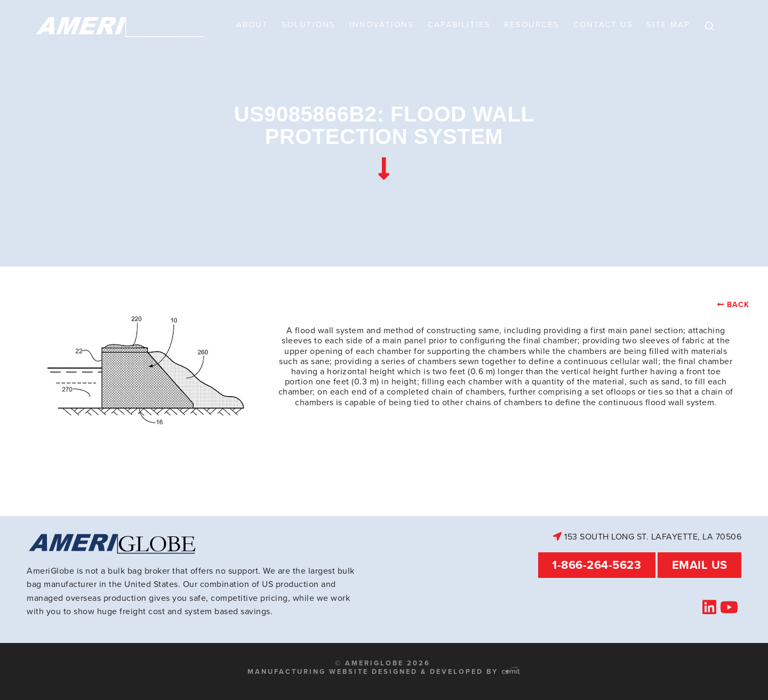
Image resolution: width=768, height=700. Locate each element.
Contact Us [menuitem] (603, 25)
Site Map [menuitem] (668, 25)
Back (738, 305)
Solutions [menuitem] (309, 25)
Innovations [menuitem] (382, 25)
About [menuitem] (252, 25)
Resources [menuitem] (532, 25)
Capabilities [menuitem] (459, 25)
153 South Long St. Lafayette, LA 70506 (647, 537)
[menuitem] (709, 27)
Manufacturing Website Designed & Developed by (384, 671)
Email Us (700, 565)
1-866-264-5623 (597, 565)
